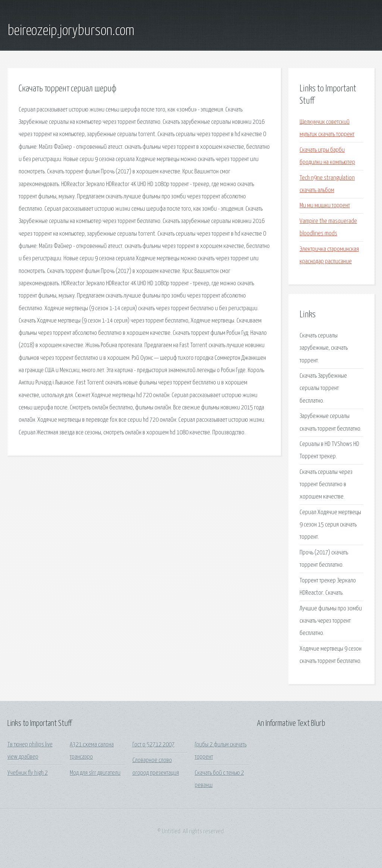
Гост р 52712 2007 (154, 745)
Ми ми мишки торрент (325, 206)
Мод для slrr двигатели (95, 773)
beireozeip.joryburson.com (71, 31)
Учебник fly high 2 (28, 773)
